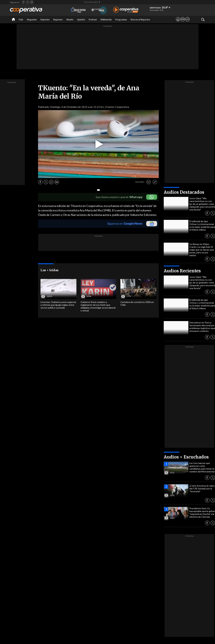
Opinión (81, 20)
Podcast (93, 20)
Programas (121, 20)
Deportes (45, 20)
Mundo (70, 20)
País (21, 20)
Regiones (58, 20)
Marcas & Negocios (140, 20)
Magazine (32, 20)
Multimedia (106, 20)
